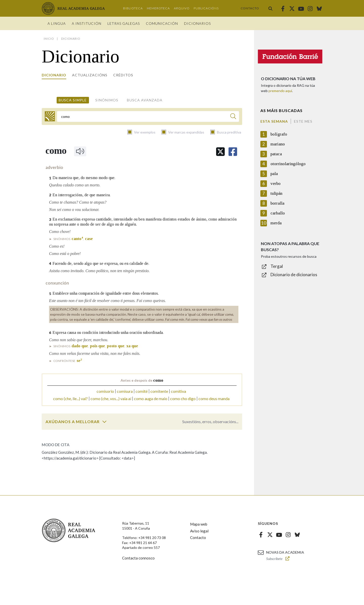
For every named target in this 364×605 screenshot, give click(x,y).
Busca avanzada (145, 100)
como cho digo (183, 398)
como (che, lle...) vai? (70, 398)
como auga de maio (151, 398)
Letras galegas (124, 23)
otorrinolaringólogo (288, 164)
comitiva (178, 391)
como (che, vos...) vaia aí (111, 398)
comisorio (105, 391)
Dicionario (54, 75)
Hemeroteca (158, 8)
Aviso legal (199, 531)
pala (274, 174)
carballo (278, 213)
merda (276, 223)
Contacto (250, 8)
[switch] (104, 422)
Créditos (123, 75)
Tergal (277, 266)
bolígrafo (279, 134)
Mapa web (199, 524)
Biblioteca (133, 8)
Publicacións (206, 8)
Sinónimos (107, 100)
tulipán (276, 193)
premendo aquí (280, 91)
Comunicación (162, 23)
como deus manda (214, 398)
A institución (87, 23)
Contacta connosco (138, 558)
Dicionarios (197, 23)
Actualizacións (90, 75)
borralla (277, 203)
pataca (276, 154)
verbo (276, 183)
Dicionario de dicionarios (294, 275)
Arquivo (182, 8)
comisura (125, 391)
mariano (278, 144)
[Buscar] (233, 117)
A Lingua (57, 23)
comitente (159, 391)
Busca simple (73, 100)
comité (142, 391)
